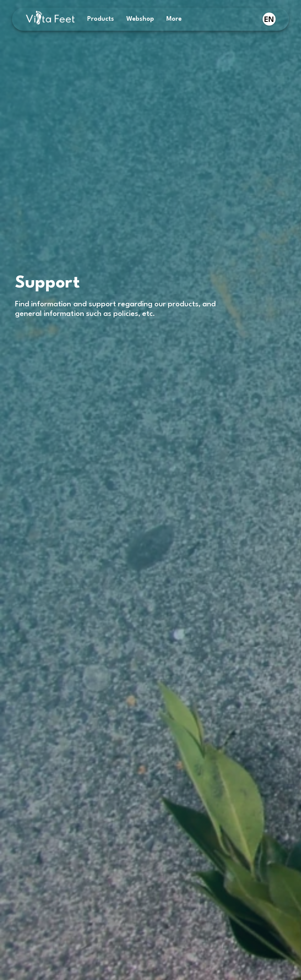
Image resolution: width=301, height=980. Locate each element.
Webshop (140, 19)
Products (101, 19)
